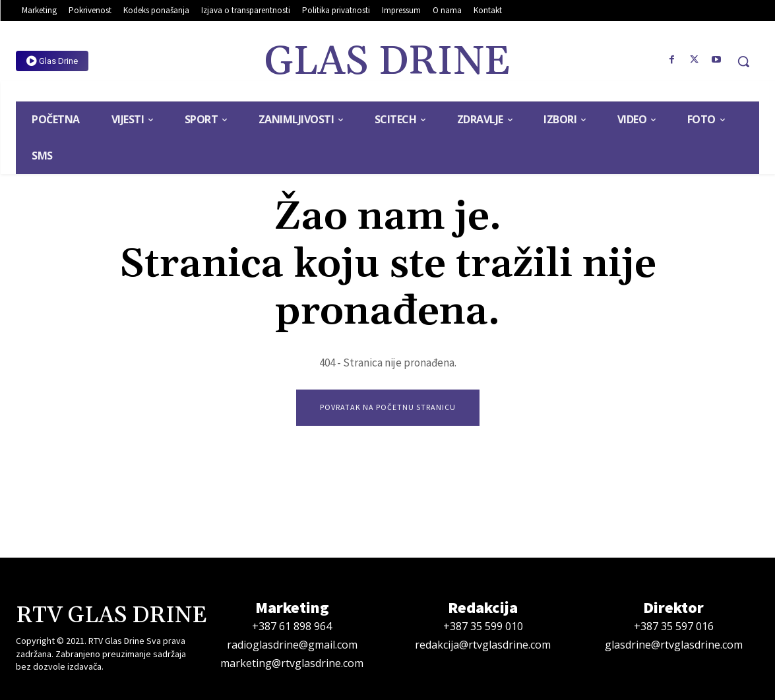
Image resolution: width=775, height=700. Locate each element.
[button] (743, 61)
